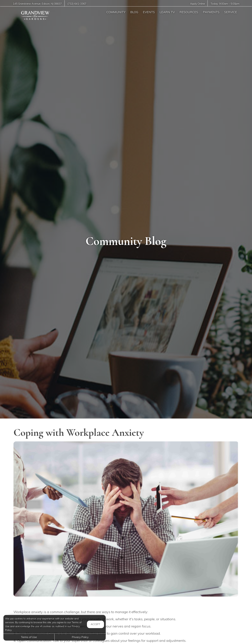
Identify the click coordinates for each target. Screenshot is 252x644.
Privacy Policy (80, 637)
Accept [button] (95, 624)
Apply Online (198, 4)
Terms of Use (29, 637)
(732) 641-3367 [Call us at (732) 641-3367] (77, 4)
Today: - (225, 4)
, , (37, 4)
